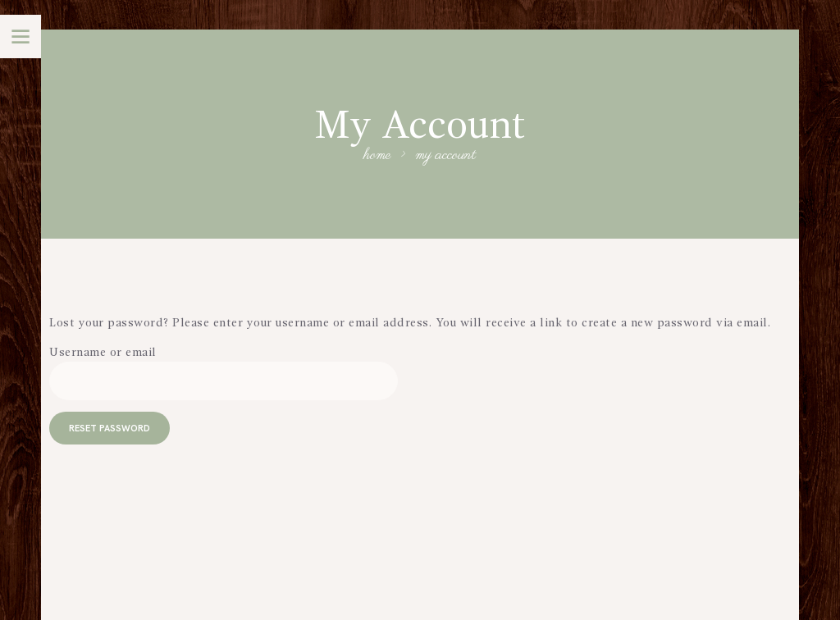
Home (378, 156)
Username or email (103, 353)
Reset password (110, 429)
